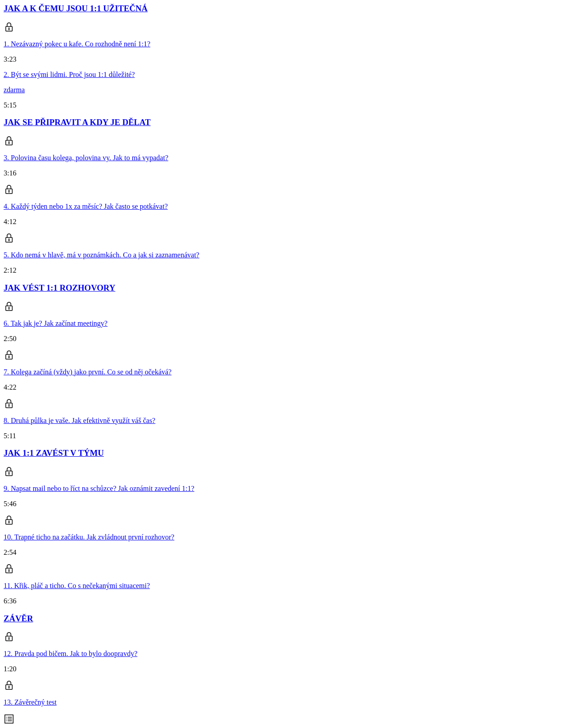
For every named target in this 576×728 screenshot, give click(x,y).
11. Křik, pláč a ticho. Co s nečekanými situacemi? (77, 586)
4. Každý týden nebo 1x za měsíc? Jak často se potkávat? (86, 206)
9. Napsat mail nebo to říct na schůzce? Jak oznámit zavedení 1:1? (99, 488)
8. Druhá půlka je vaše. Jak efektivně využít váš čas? (79, 420)
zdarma (14, 90)
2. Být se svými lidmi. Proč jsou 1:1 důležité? (69, 74)
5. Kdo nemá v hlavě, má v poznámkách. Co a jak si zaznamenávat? (101, 255)
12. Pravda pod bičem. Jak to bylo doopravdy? (70, 654)
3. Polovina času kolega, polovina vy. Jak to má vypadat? (86, 158)
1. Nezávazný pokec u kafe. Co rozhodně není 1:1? (77, 44)
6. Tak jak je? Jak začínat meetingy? (56, 323)
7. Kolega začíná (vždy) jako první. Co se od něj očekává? (88, 372)
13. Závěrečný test (30, 702)
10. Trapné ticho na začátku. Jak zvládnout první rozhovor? (89, 537)
